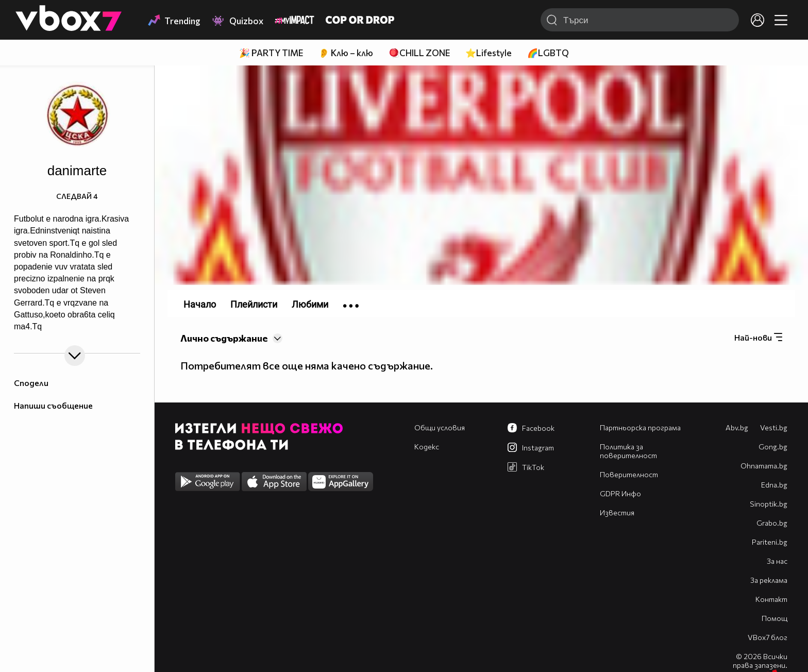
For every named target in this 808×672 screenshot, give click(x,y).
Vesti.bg (774, 427)
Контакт (771, 599)
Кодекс (427, 447)
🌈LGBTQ (548, 53)
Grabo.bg (772, 523)
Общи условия (440, 427)
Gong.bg (773, 447)
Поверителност (629, 474)
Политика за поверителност (628, 451)
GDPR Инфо (620, 493)
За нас (777, 561)
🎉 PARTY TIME (271, 53)
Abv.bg (737, 427)
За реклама (769, 580)
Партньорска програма (640, 427)
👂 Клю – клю (346, 53)
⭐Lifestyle (489, 53)
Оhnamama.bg (764, 466)
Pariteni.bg (770, 542)
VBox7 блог (768, 637)
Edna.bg (774, 485)
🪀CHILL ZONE (419, 53)
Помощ (775, 618)
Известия (617, 513)
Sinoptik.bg (769, 504)
